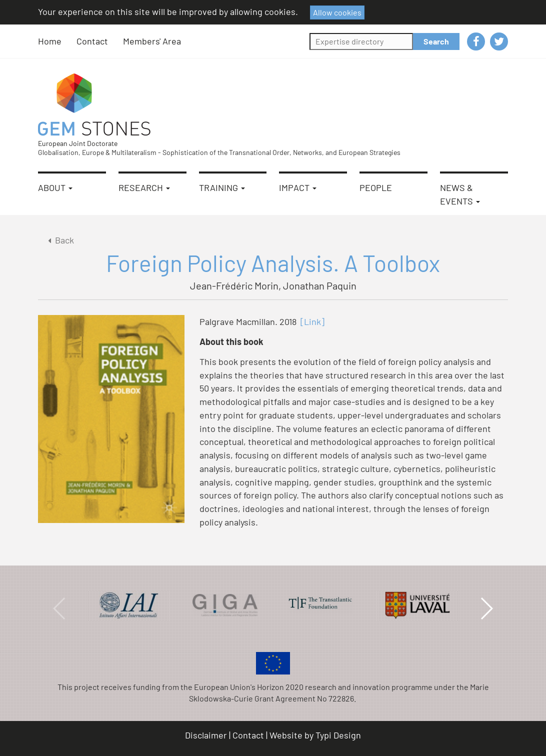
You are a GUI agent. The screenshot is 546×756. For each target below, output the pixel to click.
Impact (298, 187)
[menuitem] (57, 41)
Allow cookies (337, 12)
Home (50, 41)
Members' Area (152, 41)
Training (222, 187)
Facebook (476, 41)
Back (59, 240)
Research (144, 187)
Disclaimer (206, 735)
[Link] (312, 321)
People (376, 187)
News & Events (460, 194)
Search (436, 41)
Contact (92, 41)
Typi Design (338, 735)
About (55, 187)
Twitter (499, 41)
